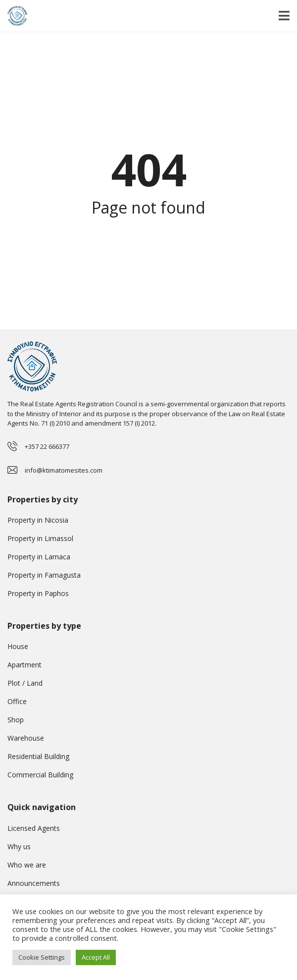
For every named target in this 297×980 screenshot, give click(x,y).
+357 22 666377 (47, 446)
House (18, 646)
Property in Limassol (40, 538)
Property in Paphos (38, 593)
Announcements (34, 883)
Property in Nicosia (38, 520)
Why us (19, 846)
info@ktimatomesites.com (64, 470)
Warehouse (26, 738)
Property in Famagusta (44, 575)
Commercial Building (40, 775)
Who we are (27, 865)
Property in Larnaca (39, 557)
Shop (16, 720)
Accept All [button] (96, 957)
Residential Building (38, 756)
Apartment (25, 665)
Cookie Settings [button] (42, 957)
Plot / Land (25, 683)
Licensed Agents (34, 828)
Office (17, 701)
